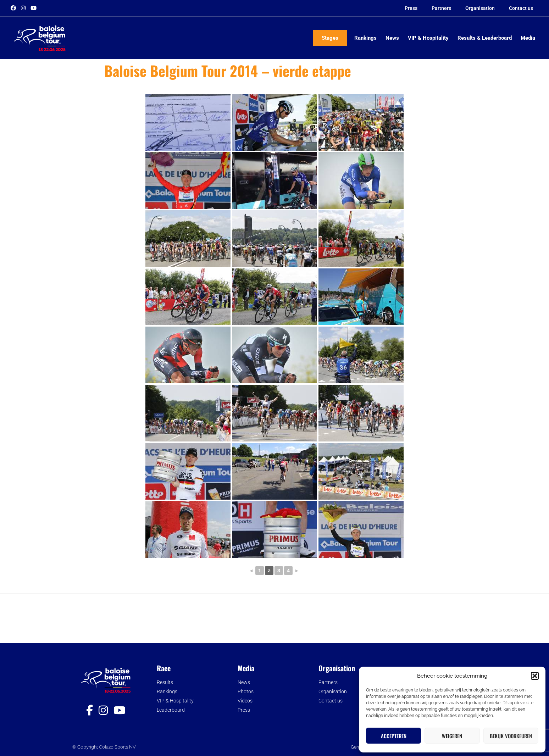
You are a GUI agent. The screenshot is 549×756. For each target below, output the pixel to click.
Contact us (521, 8)
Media (528, 38)
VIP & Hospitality (428, 38)
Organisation (480, 8)
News (392, 38)
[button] (535, 676)
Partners (441, 8)
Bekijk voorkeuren (511, 736)
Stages (330, 38)
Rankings (365, 38)
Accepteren (394, 736)
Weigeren (452, 736)
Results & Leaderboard (485, 38)
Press (411, 8)
